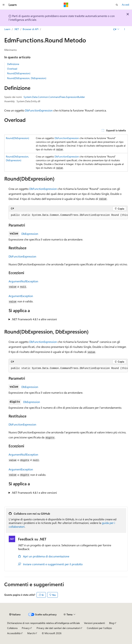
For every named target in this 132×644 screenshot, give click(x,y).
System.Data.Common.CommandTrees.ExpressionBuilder (54, 97)
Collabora (12, 628)
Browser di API (31, 29)
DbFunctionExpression (39, 110)
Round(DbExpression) (19, 73)
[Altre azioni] (125, 29)
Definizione (13, 64)
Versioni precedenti (94, 623)
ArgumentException (21, 296)
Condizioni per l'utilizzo (99, 628)
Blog (112, 623)
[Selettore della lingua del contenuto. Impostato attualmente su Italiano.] (15, 614)
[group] (68, 215)
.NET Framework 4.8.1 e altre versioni (34, 319)
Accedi (125, 5)
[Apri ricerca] (117, 5)
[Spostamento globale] (4, 5)
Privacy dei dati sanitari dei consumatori (58, 628)
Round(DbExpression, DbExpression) (27, 78)
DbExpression (30, 234)
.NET (16, 29)
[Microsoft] (66, 5)
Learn (7, 29)
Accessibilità (14, 633)
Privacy (26, 628)
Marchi (31, 633)
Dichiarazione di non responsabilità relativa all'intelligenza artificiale (43, 623)
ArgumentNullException (23, 281)
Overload (12, 69)
